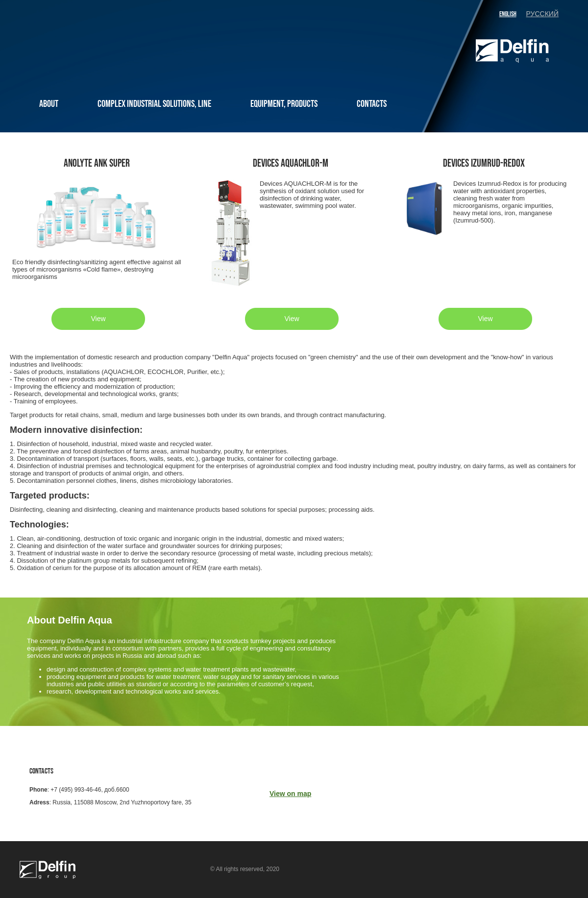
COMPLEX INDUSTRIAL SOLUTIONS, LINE (154, 104)
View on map (290, 794)
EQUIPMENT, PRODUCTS (284, 104)
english (508, 14)
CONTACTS (372, 104)
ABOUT (49, 104)
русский (542, 14)
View (98, 319)
